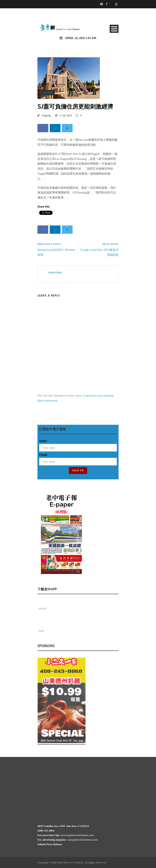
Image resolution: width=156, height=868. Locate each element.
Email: (43, 455)
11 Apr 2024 (66, 115)
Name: (43, 441)
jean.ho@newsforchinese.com (77, 835)
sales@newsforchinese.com (83, 840)
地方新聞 (48, 93)
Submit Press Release (50, 844)
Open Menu (114, 29)
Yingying (46, 115)
